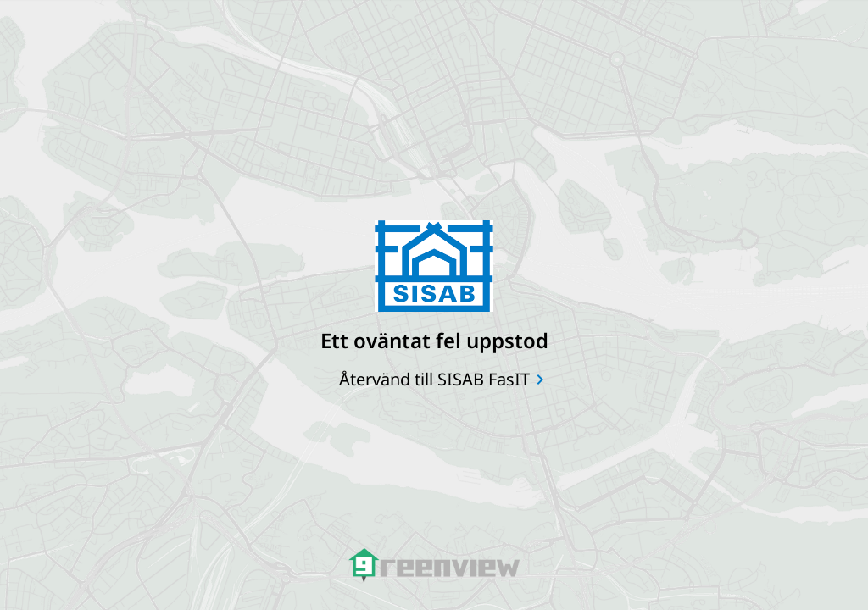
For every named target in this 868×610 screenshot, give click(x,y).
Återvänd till (434, 379)
